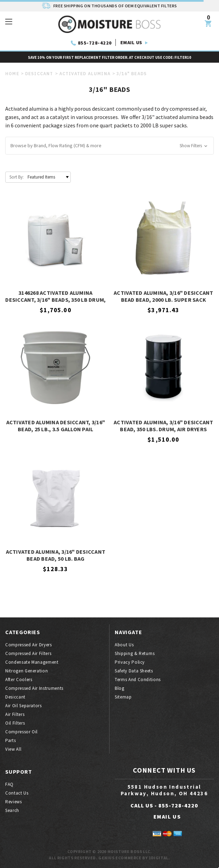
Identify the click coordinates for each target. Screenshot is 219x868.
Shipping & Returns (135, 653)
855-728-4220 (95, 43)
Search (12, 810)
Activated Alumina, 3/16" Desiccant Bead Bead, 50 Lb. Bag (56, 555)
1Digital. (159, 858)
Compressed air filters (28, 653)
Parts (10, 740)
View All (13, 749)
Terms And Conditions (138, 680)
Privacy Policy (130, 662)
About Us (124, 645)
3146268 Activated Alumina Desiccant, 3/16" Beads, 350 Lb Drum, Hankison (55, 297)
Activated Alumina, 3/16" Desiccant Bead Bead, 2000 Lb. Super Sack (164, 296)
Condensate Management (32, 662)
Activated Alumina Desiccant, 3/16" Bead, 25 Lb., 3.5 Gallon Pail (56, 426)
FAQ (9, 784)
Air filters (15, 714)
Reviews (14, 802)
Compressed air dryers (29, 645)
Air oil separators (24, 706)
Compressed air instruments (34, 688)
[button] (109, 146)
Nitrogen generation (27, 671)
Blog (120, 688)
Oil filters (15, 723)
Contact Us (17, 793)
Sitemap (123, 697)
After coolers (19, 680)
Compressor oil (21, 732)
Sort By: (17, 177)
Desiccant (15, 697)
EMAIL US (131, 42)
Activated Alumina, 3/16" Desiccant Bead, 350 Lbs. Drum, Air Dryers (164, 426)
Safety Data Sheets (134, 671)
